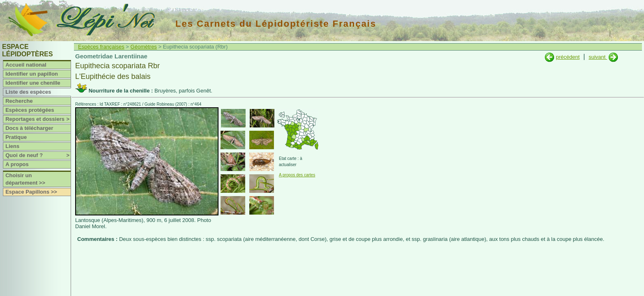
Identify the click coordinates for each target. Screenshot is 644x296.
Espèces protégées (30, 110)
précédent (568, 57)
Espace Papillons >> (31, 192)
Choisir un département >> (25, 179)
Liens (12, 146)
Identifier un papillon (32, 74)
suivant (598, 57)
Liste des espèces (28, 92)
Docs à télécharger (29, 128)
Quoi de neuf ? (38, 155)
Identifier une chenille (33, 83)
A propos (17, 164)
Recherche (19, 101)
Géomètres (144, 47)
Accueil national (26, 65)
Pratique (16, 137)
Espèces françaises (101, 47)
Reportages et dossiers (38, 119)
